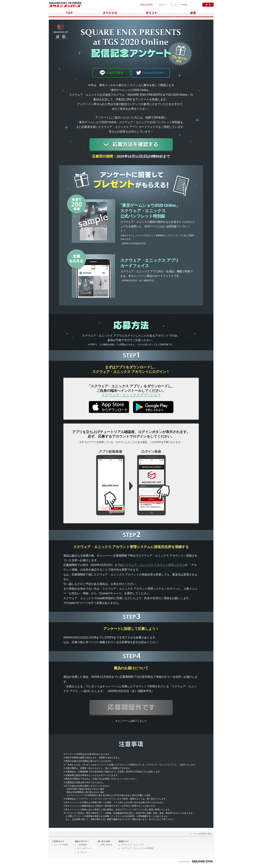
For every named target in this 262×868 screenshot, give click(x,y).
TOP (69, 13)
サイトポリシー (84, 848)
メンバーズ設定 (61, 845)
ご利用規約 (82, 845)
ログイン (163, 5)
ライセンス (82, 852)
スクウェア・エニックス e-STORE (137, 848)
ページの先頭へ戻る (202, 834)
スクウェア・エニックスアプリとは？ (131, 395)
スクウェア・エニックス (132, 845)
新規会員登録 (147, 5)
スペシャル (110, 13)
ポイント (152, 13)
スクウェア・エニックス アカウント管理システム (154, 565)
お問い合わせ (106, 845)
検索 (208, 5)
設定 (193, 13)
